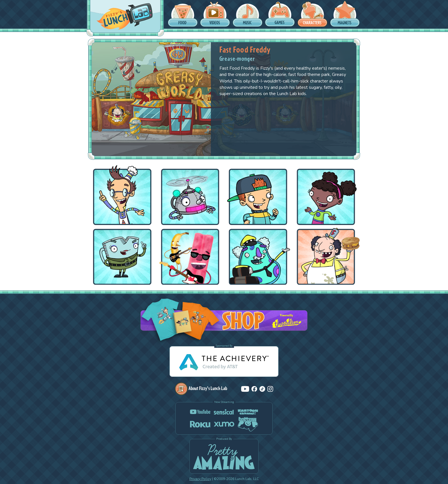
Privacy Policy (200, 479)
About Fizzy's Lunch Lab (201, 388)
